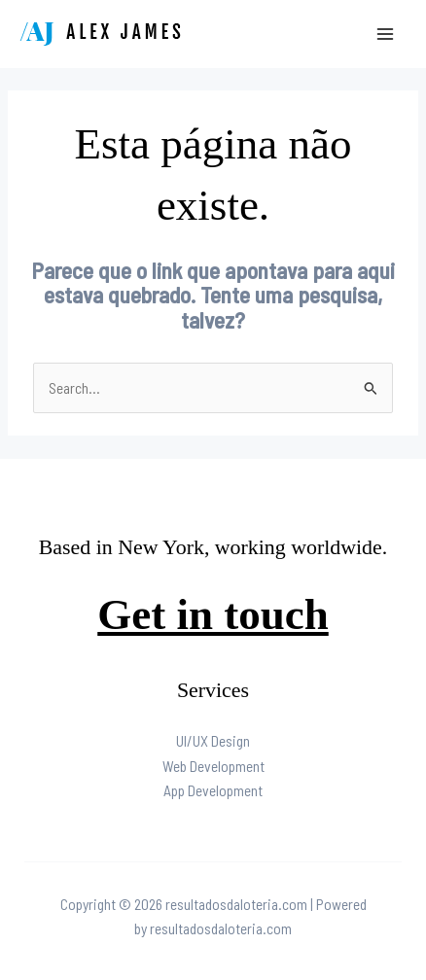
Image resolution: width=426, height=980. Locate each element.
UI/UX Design (213, 740)
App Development (213, 790)
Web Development (213, 766)
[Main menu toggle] (386, 34)
